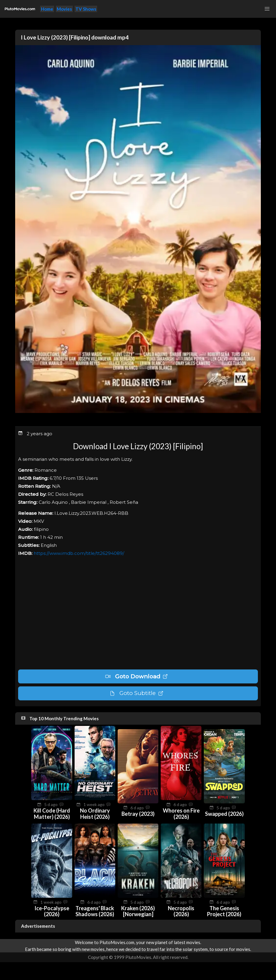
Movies (64, 9)
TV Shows (86, 9)
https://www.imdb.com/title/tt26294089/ (79, 553)
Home (47, 9)
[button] (267, 9)
